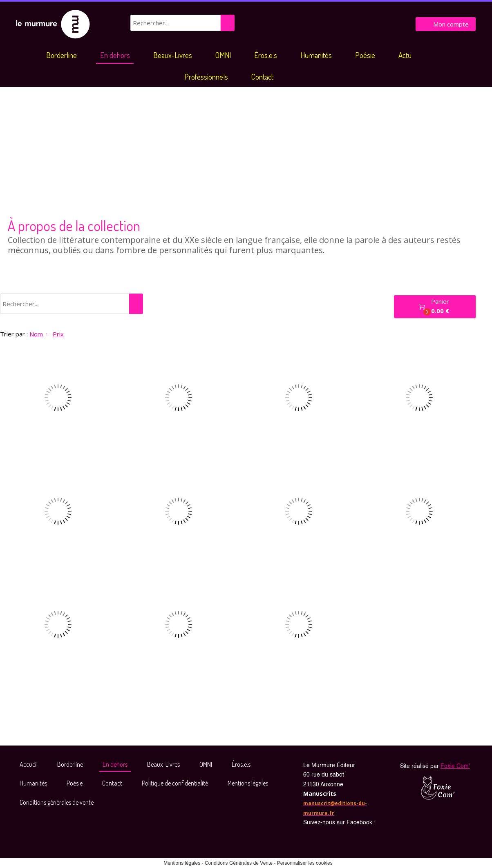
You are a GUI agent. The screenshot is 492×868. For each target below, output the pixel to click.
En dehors (115, 55)
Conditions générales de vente (57, 802)
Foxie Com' (455, 766)
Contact (262, 77)
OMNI (223, 55)
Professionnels (206, 77)
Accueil (29, 764)
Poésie (365, 55)
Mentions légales (248, 783)
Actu (405, 55)
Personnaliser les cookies (305, 863)
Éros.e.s (266, 55)
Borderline (61, 55)
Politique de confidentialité (175, 783)
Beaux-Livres (173, 55)
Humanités (316, 55)
